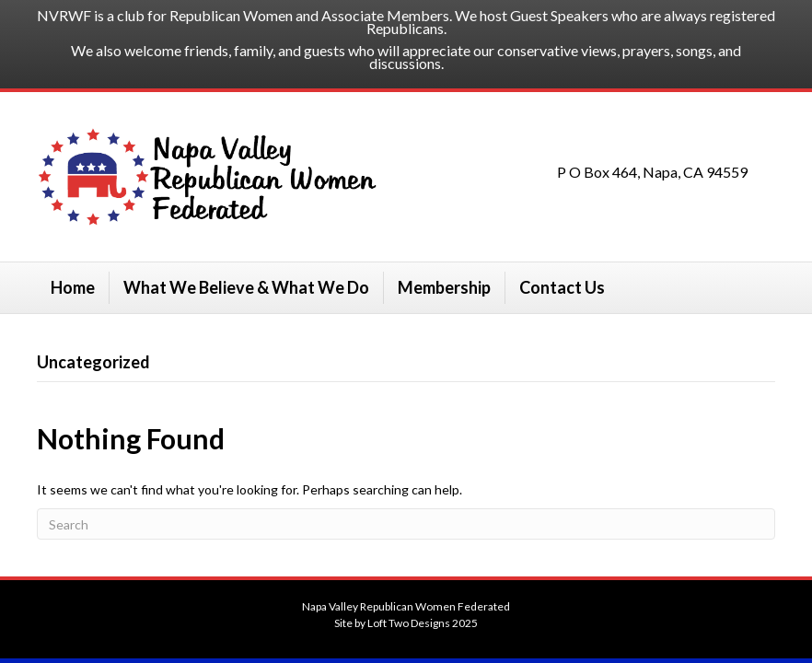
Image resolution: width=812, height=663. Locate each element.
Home (73, 287)
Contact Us (562, 287)
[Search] (406, 524)
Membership (444, 287)
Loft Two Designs (409, 623)
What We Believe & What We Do (246, 287)
